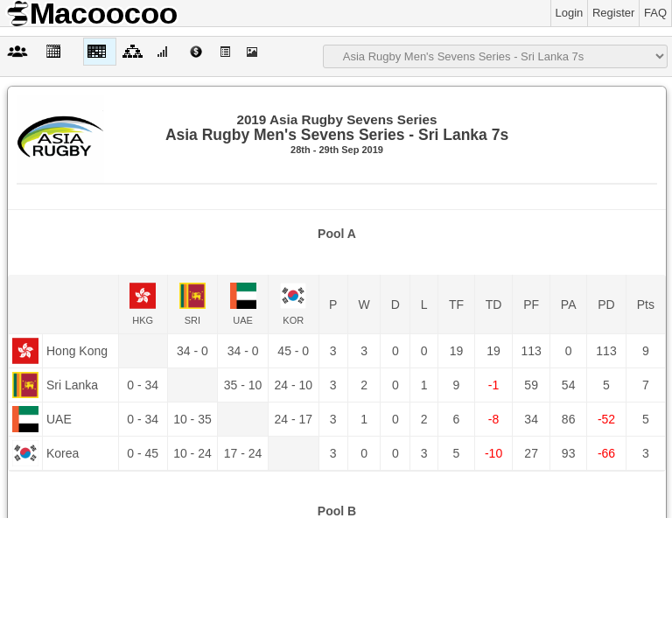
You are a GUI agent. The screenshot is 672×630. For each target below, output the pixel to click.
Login (570, 13)
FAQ (655, 13)
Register (613, 13)
